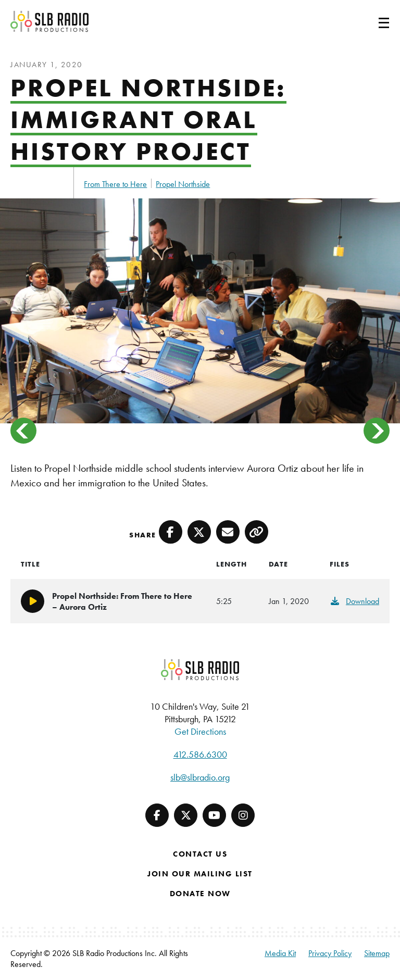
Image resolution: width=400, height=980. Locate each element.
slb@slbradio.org (200, 777)
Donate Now (200, 894)
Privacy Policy (330, 953)
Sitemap (377, 953)
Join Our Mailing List (200, 874)
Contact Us (200, 854)
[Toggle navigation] (371, 21)
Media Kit (280, 953)
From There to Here (115, 184)
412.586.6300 (200, 754)
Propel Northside (183, 184)
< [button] (23, 431)
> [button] (377, 431)
